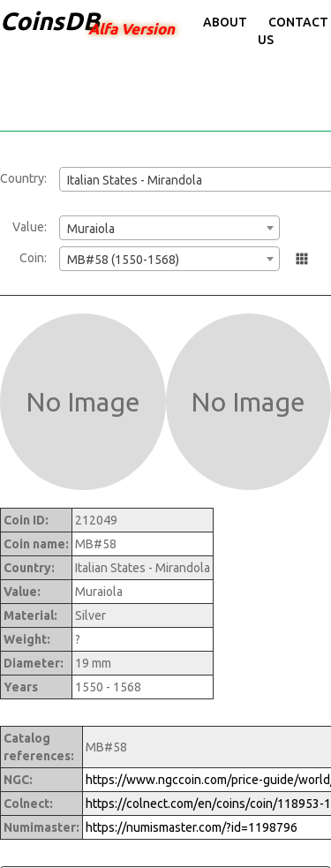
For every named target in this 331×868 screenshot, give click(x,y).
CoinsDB (50, 21)
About (225, 22)
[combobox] (169, 228)
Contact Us (293, 31)
